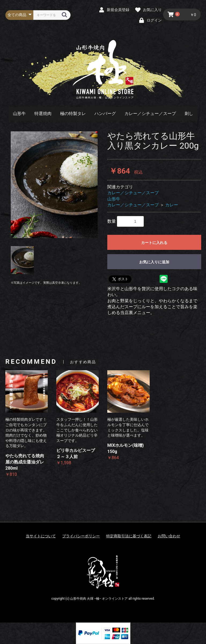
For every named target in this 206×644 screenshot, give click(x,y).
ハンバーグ (105, 114)
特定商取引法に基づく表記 (129, 536)
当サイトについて (41, 536)
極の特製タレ (73, 114)
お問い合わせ (169, 536)
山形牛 (19, 114)
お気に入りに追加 (154, 262)
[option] (54, 185)
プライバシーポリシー (81, 536)
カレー (172, 205)
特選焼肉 (43, 114)
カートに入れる (154, 243)
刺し (189, 114)
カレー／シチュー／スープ (150, 114)
